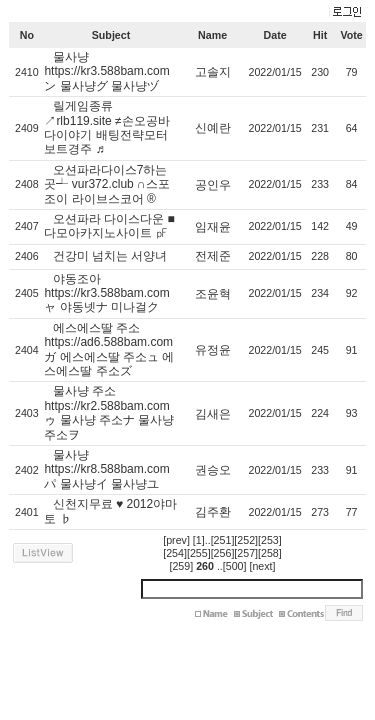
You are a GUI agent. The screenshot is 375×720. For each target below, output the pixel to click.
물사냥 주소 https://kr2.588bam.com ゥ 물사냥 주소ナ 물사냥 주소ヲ (109, 412)
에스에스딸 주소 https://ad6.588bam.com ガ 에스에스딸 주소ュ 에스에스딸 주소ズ (109, 349)
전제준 (213, 256)
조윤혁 (213, 294)
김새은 (213, 414)
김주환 (213, 512)
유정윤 (213, 350)
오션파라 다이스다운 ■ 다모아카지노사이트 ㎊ (109, 226)
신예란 (213, 128)
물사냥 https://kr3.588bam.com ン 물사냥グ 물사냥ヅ (106, 71)
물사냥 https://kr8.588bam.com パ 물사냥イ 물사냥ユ (106, 469)
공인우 (213, 185)
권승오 (213, 470)
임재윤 (213, 227)
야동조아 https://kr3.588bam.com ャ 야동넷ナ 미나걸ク (106, 293)
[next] (262, 566)
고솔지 (213, 72)
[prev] (176, 540)
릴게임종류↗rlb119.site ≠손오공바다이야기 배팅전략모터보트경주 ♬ (106, 127)
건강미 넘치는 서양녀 (110, 256)
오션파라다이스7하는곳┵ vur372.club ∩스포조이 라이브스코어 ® (106, 184)
